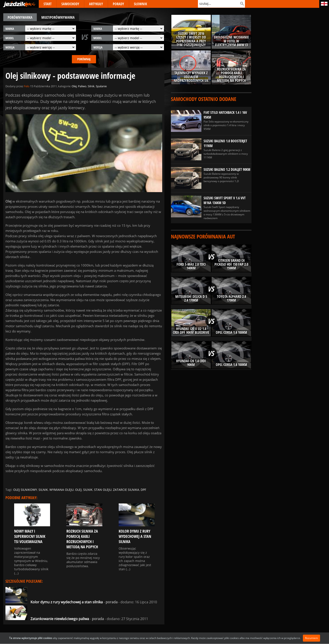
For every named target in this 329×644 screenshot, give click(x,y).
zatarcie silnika (126, 490)
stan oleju (103, 490)
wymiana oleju (62, 490)
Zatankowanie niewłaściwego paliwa (47, 619)
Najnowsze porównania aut (203, 236)
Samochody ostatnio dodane (204, 99)
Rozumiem (311, 638)
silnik (43, 490)
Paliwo (82, 86)
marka (10, 29)
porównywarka (20, 17)
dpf (143, 490)
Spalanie (101, 86)
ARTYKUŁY (96, 4)
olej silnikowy (25, 490)
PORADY (118, 4)
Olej (74, 86)
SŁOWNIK (140, 4)
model (10, 38)
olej (78, 490)
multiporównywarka (58, 17)
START (48, 4)
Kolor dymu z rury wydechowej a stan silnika (54, 602)
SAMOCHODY (70, 4)
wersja (10, 47)
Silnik (91, 86)
